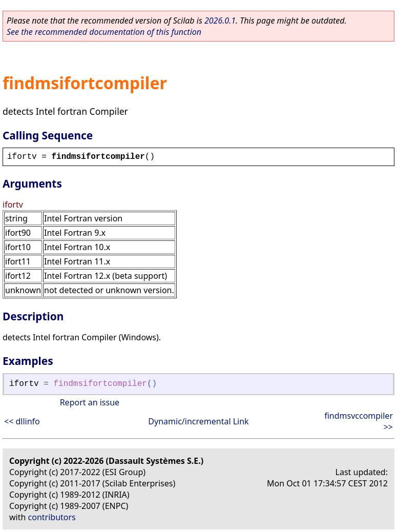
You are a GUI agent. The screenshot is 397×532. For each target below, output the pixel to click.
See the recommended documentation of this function (104, 32)
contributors (52, 517)
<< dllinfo (22, 421)
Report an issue (90, 402)
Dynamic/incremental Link (198, 421)
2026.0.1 (220, 21)
